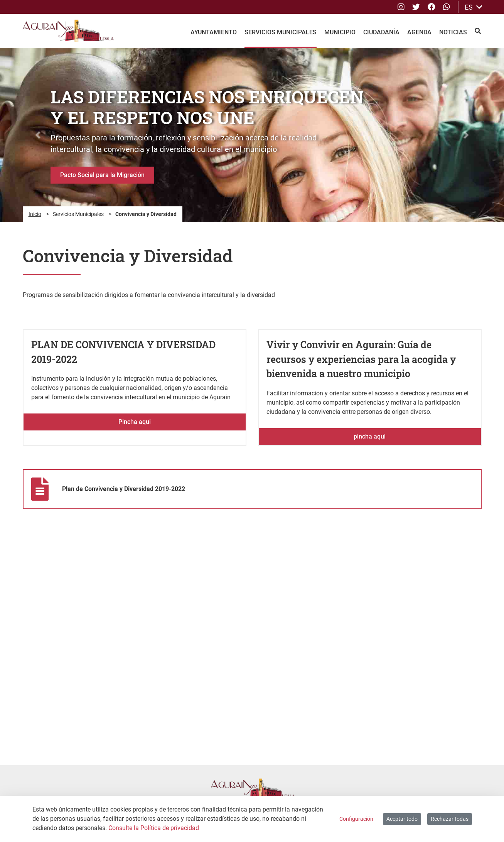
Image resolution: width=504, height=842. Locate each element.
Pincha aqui (135, 422)
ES (474, 7)
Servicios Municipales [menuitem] (281, 32)
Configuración (356, 819)
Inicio (35, 214)
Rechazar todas (450, 819)
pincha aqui (370, 436)
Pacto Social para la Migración (102, 175)
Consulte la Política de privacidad (154, 828)
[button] (38, 135)
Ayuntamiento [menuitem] (214, 32)
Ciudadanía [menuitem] (381, 32)
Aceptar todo (402, 819)
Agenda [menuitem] (419, 32)
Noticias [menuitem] (453, 32)
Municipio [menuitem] (340, 32)
